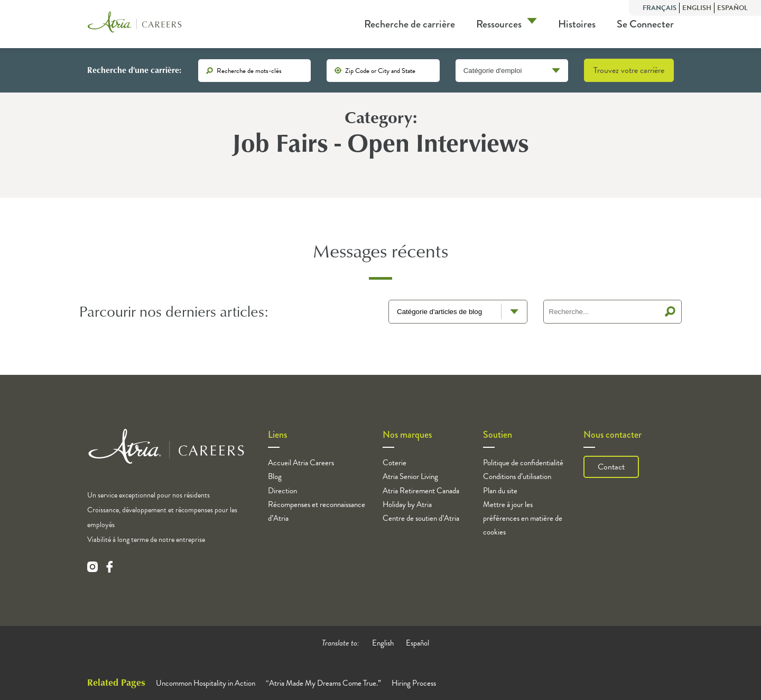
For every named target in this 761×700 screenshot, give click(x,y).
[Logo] (135, 24)
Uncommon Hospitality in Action (206, 683)
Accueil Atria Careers (301, 463)
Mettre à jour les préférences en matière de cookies (523, 518)
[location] (383, 71)
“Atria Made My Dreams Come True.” (323, 683)
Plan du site (500, 491)
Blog (275, 476)
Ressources (499, 24)
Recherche (670, 311)
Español (732, 8)
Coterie (395, 463)
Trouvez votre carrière (629, 70)
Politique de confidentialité (523, 463)
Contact (611, 467)
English (697, 8)
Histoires (577, 24)
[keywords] (254, 71)
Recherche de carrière (410, 24)
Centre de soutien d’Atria (421, 518)
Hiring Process (414, 683)
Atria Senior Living (410, 476)
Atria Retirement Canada (421, 491)
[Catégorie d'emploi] (512, 71)
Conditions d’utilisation (517, 476)
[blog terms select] (458, 312)
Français (660, 8)
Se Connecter (645, 24)
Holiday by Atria (407, 504)
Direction (282, 491)
